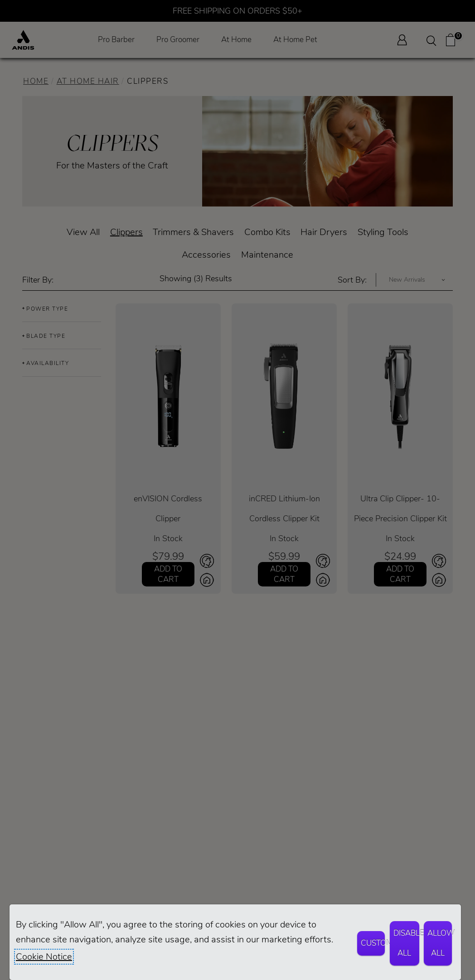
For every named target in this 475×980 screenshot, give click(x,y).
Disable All (406, 943)
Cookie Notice (44, 957)
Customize (373, 943)
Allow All (440, 943)
